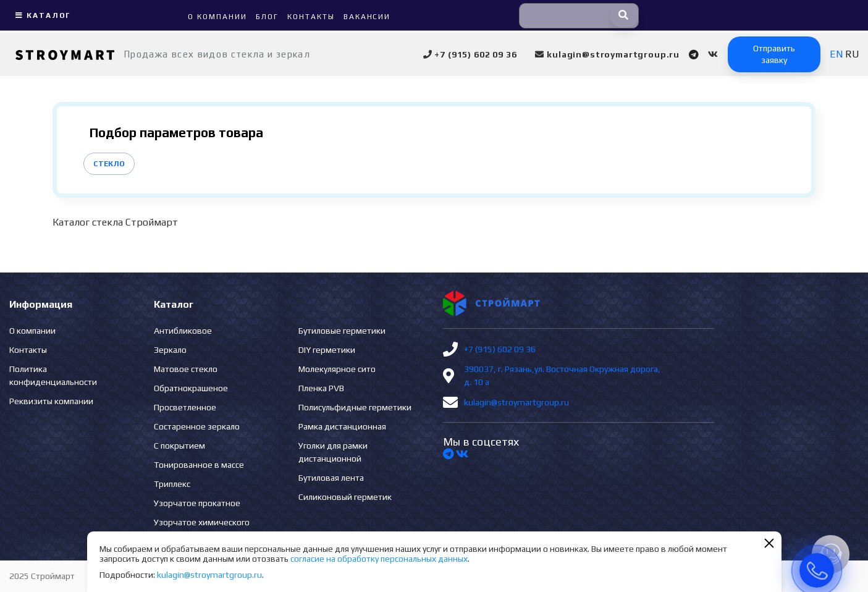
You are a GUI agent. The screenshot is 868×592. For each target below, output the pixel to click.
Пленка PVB (321, 388)
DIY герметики (327, 350)
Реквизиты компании (51, 401)
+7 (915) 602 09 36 (500, 349)
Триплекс (172, 484)
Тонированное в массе (199, 465)
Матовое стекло (186, 369)
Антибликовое (183, 331)
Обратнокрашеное (191, 388)
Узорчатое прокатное (197, 503)
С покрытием (179, 446)
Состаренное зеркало (197, 426)
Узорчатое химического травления (202, 529)
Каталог (41, 15)
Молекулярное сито (337, 369)
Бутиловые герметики (342, 331)
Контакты (28, 350)
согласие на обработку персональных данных (379, 559)
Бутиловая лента (331, 478)
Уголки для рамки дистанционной (333, 452)
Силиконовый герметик (345, 497)
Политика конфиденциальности (53, 375)
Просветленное (185, 407)
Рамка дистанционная (342, 426)
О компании (32, 331)
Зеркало (170, 350)
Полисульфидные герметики (355, 407)
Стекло (109, 164)
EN (836, 54)
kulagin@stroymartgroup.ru (516, 402)
